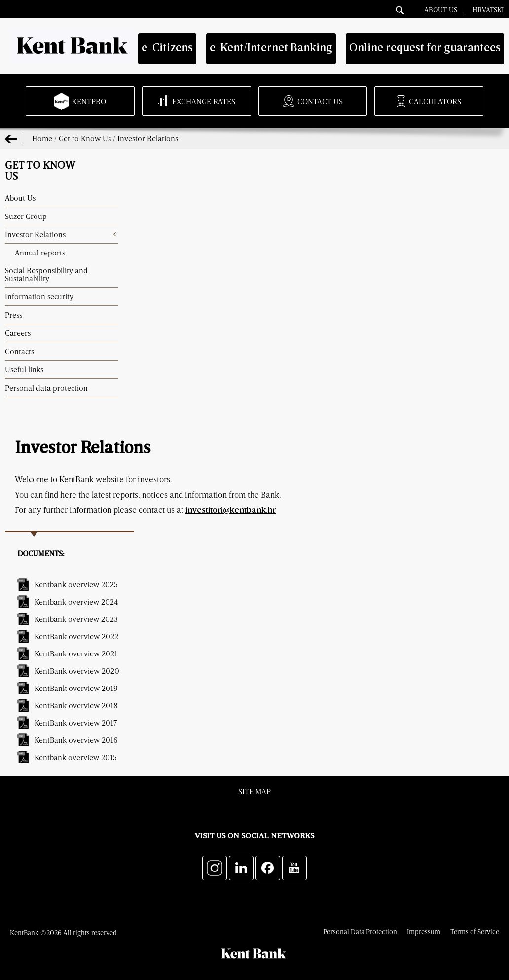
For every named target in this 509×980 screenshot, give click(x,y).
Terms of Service (475, 931)
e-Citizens (167, 49)
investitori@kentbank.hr (231, 511)
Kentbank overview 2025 (76, 584)
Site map (254, 791)
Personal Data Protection (360, 931)
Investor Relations (148, 138)
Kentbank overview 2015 (76, 757)
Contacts (19, 351)
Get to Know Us (85, 138)
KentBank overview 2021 (76, 653)
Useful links (24, 369)
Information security (39, 296)
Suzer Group (26, 216)
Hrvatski (488, 9)
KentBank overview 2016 (76, 740)
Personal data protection (46, 388)
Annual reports (40, 253)
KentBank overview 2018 (76, 705)
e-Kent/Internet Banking (271, 49)
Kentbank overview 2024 (76, 602)
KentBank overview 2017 (76, 723)
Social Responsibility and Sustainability (46, 274)
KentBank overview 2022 (76, 636)
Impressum (424, 931)
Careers (18, 333)
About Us (441, 9)
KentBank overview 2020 (77, 671)
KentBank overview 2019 (76, 688)
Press (14, 315)
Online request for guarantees (425, 49)
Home (42, 138)
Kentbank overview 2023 (76, 619)
